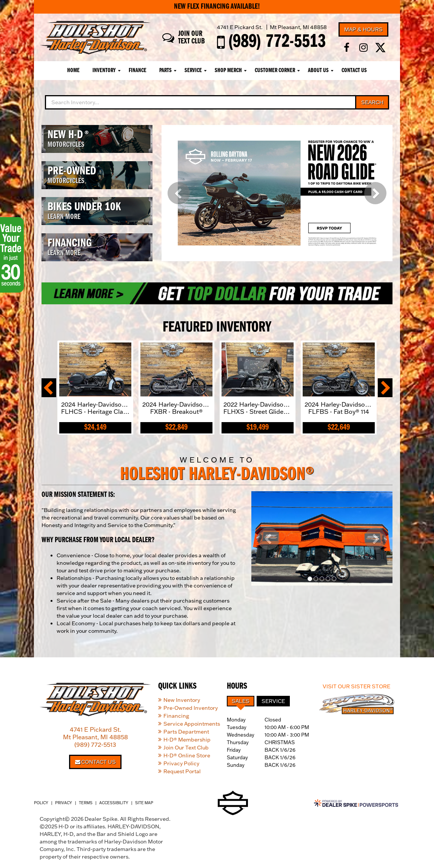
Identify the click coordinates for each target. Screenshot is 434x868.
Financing (176, 716)
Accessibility (114, 803)
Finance (138, 71)
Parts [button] (165, 71)
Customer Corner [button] (275, 71)
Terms (86, 803)
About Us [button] (318, 71)
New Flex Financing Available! (217, 7)
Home (73, 71)
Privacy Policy (181, 763)
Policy (41, 803)
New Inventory (182, 700)
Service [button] (193, 71)
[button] (179, 193)
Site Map (144, 803)
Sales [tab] (241, 701)
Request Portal (182, 771)
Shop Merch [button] (228, 71)
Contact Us (354, 71)
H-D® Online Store (187, 755)
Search (372, 102)
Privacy (64, 803)
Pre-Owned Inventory (191, 708)
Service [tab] (273, 701)
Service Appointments (192, 724)
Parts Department (186, 732)
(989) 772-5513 (95, 745)
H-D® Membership (187, 740)
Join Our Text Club (186, 748)
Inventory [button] (104, 71)
